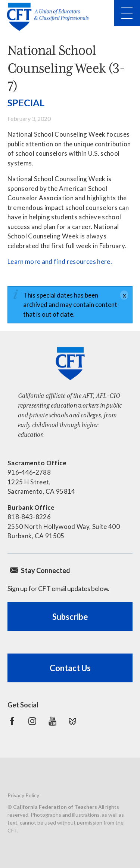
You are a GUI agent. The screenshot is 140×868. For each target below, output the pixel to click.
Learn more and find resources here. (60, 261)
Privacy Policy (23, 795)
